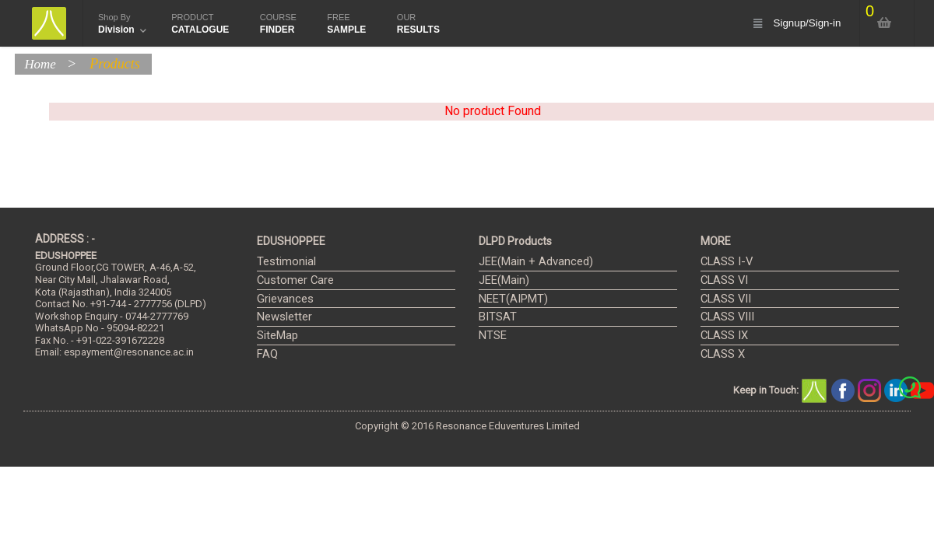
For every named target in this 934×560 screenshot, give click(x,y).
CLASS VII (723, 299)
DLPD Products (515, 241)
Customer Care (290, 280)
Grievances (282, 299)
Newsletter (281, 317)
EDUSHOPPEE (291, 241)
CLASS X (720, 354)
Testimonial (283, 262)
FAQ (266, 354)
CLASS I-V (723, 262)
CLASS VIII (724, 317)
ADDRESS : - (65, 239)
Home (43, 64)
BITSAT (495, 317)
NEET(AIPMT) (508, 299)
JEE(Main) (501, 280)
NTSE (491, 336)
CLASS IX (722, 336)
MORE (716, 241)
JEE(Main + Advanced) (529, 262)
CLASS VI (722, 280)
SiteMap (276, 336)
